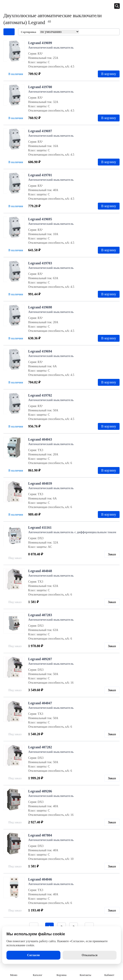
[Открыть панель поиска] (117, 6)
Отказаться (90, 955)
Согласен (33, 955)
